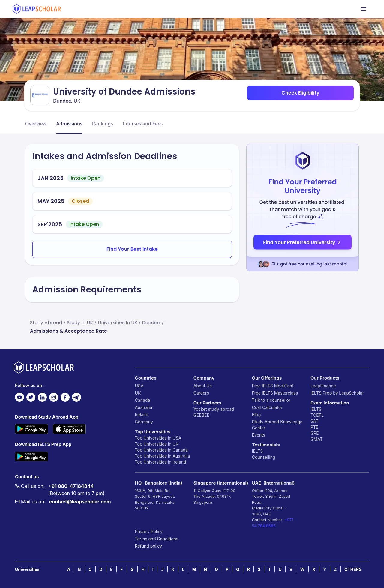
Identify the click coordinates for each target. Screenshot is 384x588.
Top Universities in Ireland (161, 462)
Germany (144, 422)
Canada (143, 400)
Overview (36, 124)
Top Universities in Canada (161, 450)
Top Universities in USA (158, 438)
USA (139, 386)
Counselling (264, 457)
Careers (201, 393)
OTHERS (353, 569)
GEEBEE (201, 415)
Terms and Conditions (157, 539)
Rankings (103, 124)
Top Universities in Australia (162, 456)
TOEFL (317, 415)
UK (138, 393)
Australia (144, 407)
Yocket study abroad (214, 409)
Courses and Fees (143, 124)
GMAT (317, 439)
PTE (314, 427)
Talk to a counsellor (271, 400)
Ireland (142, 414)
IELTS (258, 451)
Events (259, 435)
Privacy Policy (149, 531)
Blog (256, 414)
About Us (203, 386)
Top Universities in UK (157, 444)
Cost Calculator (267, 407)
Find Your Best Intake (132, 249)
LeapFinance (323, 386)
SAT (315, 421)
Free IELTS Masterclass (275, 393)
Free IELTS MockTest (273, 386)
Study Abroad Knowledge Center (277, 425)
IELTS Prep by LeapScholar (337, 393)
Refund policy (149, 546)
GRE (315, 433)
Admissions (69, 124)
